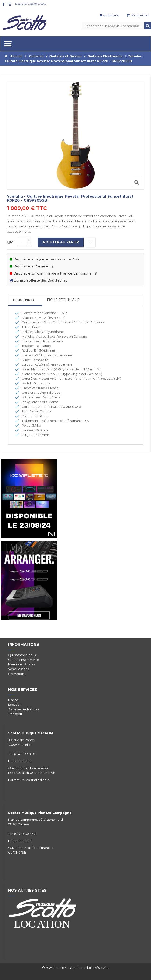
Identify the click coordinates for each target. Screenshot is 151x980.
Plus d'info (24, 300)
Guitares (36, 56)
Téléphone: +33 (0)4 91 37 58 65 (30, 4)
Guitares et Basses (65, 56)
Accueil (14, 56)
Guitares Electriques (105, 56)
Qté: (11, 242)
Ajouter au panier (61, 242)
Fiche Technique (63, 300)
